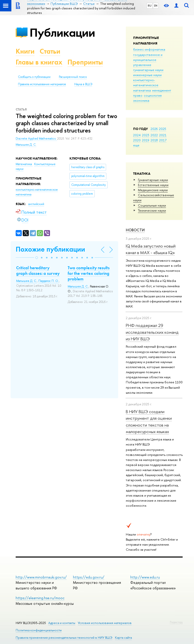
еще (136, 145)
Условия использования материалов (105, 623)
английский (36, 204)
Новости (135, 230)
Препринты (85, 62)
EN (156, 6)
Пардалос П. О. (49, 281)
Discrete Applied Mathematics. (36, 139)
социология (153, 95)
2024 (137, 135)
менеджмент (162, 90)
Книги (25, 51)
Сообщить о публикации (34, 77)
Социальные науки (152, 205)
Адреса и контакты (62, 623)
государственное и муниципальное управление (148, 60)
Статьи (50, 51)
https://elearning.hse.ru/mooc (40, 598)
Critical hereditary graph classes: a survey (38, 271)
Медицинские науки (153, 190)
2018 (154, 140)
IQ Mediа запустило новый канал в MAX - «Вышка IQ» (151, 249)
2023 (146, 135)
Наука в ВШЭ (83, 84)
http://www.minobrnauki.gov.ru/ (41, 577)
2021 (163, 135)
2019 (146, 140)
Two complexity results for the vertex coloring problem (89, 273)
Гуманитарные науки (153, 180)
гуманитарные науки (148, 70)
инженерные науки (147, 75)
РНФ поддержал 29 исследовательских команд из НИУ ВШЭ (152, 332)
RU (150, 6)
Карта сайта (123, 638)
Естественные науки (153, 185)
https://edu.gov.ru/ (89, 577)
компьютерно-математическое (146, 82)
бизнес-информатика (149, 49)
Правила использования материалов (42, 84)
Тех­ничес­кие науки (152, 210)
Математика (24, 164)
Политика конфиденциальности (39, 630)
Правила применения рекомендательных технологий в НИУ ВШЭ (64, 638)
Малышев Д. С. (26, 145)
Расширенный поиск (73, 77)
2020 (137, 140)
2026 (154, 129)
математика (142, 90)
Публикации (62, 32)
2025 (163, 129)
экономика (141, 100)
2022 (154, 135)
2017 (163, 140)
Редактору (176, 622)
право (138, 95)
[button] (37, 258)
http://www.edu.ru (145, 577)
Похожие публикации (50, 249)
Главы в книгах (39, 62)
